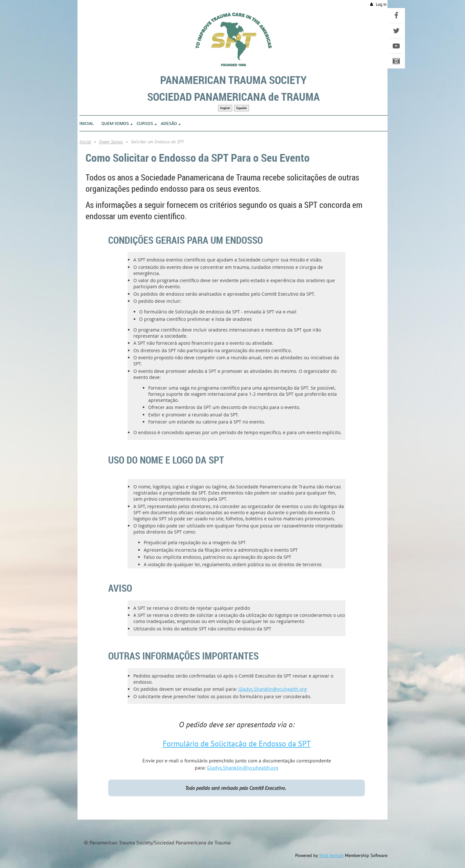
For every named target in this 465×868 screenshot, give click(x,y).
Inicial (85, 142)
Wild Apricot (331, 855)
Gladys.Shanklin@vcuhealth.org (273, 689)
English (225, 108)
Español (242, 108)
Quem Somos (111, 142)
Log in (381, 4)
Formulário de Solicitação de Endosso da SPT (237, 744)
